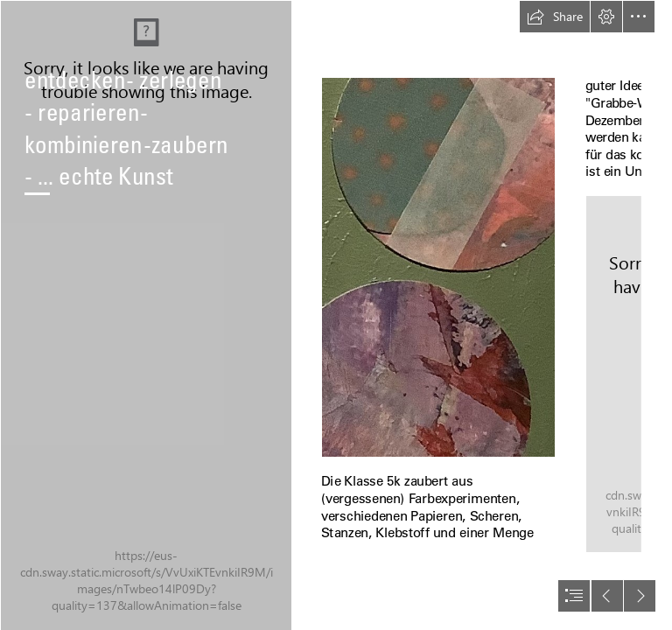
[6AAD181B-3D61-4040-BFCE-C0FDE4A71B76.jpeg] (438, 267)
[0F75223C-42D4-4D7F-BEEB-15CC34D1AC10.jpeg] (146, 315)
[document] (336, 315)
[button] (555, 17)
